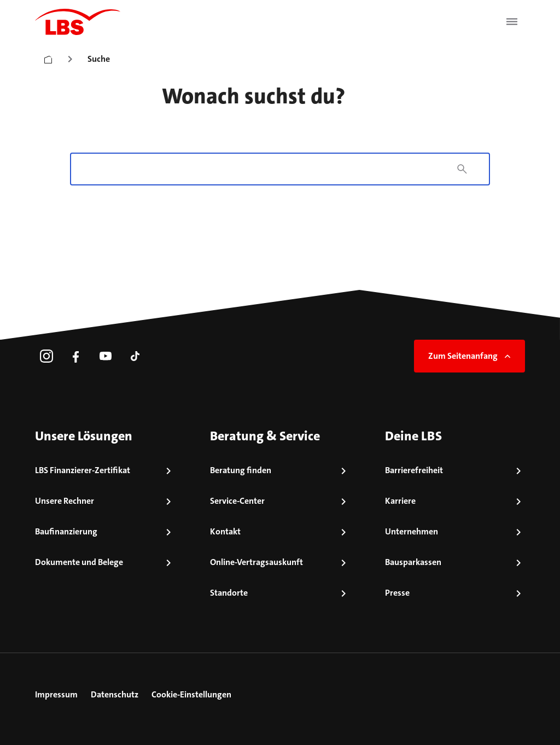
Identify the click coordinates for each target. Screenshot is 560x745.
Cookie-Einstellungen (191, 694)
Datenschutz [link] (115, 694)
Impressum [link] (56, 694)
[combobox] (263, 169)
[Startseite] (48, 57)
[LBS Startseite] (78, 22)
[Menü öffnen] (512, 22)
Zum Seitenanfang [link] (471, 356)
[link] (46, 356)
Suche (99, 59)
